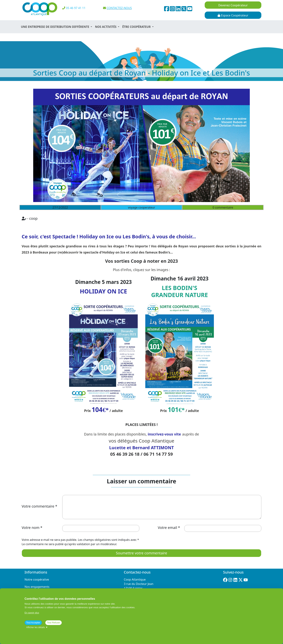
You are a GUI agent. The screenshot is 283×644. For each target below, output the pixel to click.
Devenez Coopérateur (233, 5)
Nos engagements (37, 587)
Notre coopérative (37, 579)
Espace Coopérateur (233, 15)
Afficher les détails (37, 627)
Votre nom (31, 528)
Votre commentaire (38, 506)
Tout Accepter (33, 623)
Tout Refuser (54, 623)
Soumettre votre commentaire (141, 553)
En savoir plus (32, 613)
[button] (56, 27)
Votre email (167, 528)
